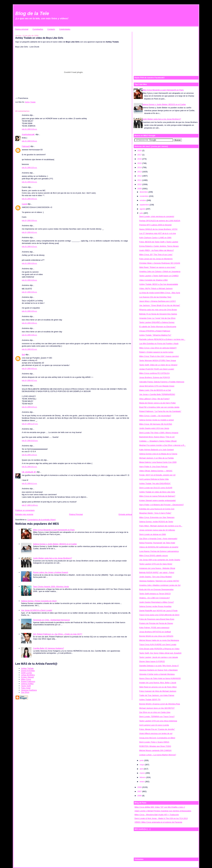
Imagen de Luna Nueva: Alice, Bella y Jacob (158, 683)
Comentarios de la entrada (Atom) (42, 520)
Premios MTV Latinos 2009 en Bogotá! (155, 225)
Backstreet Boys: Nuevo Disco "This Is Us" (157, 437)
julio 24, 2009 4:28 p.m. (29, 263)
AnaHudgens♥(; (28, 134)
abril (142, 769)
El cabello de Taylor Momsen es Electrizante (158, 327)
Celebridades (65, 29)
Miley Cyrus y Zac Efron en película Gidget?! (158, 348)
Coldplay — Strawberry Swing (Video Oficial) (158, 441)
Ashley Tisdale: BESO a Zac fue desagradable (159, 284)
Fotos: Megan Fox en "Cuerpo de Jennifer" (157, 729)
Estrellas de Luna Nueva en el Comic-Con (157, 509)
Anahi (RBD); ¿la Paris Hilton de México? (157, 250)
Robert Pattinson (28, 681)
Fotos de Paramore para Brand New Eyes (157, 619)
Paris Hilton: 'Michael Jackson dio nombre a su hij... (161, 526)
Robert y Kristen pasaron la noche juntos (156, 352)
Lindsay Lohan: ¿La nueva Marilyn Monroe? (158, 755)
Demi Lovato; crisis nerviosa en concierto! (157, 216)
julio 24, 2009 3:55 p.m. (29, 199)
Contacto (51, 29)
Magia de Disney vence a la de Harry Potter (157, 403)
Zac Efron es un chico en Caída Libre (155, 712)
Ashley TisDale (27, 668)
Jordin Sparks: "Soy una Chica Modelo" (156, 577)
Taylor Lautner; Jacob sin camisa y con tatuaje (159, 657)
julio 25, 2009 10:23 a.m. (30, 441)
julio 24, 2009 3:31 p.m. (29, 182)
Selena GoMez (27, 684)
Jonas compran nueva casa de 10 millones (157, 530)
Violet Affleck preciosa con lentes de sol (156, 733)
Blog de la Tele (32, 13)
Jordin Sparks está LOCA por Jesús (154, 428)
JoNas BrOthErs (28, 675)
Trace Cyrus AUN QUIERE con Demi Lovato (158, 644)
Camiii (24, 204)
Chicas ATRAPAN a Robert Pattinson (155, 331)
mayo (142, 765)
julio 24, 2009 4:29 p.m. (29, 280)
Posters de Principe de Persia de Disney (156, 623)
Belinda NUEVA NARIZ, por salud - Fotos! (157, 572)
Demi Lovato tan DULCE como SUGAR (156, 488)
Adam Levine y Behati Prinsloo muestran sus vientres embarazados (163, 811)
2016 (140, 159)
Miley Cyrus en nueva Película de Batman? (157, 496)
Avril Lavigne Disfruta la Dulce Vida (154, 479)
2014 (140, 167)
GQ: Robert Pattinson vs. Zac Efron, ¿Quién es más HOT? (58, 634)
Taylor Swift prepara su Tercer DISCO (155, 594)
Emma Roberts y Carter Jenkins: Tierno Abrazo (159, 246)
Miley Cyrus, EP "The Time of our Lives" (156, 255)
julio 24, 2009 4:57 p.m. (29, 380)
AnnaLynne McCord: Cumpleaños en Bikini (157, 738)
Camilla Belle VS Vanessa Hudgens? (49, 648)
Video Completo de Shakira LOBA (153, 280)
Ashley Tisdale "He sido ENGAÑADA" (155, 483)
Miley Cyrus (26, 679)
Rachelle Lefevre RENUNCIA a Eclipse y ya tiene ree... (162, 339)
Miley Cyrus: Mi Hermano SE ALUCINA (156, 424)
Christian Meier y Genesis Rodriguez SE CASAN (160, 263)
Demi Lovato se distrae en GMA (153, 534)
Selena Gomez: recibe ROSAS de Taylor (156, 522)
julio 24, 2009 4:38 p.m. (29, 323)
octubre (143, 200)
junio (142, 760)
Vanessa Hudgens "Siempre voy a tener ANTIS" (159, 581)
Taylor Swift (26, 686)
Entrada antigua (125, 514)
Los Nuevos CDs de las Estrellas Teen (155, 297)
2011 (140, 180)
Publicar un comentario (25, 510)
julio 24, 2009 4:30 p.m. (29, 292)
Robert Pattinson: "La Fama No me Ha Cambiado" (160, 411)
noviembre (144, 196)
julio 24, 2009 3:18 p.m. (29, 129)
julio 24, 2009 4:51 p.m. (29, 349)
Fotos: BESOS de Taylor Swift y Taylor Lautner (159, 242)
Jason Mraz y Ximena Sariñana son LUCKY (158, 301)
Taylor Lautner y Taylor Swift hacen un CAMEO (159, 276)
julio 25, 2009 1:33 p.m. (29, 455)
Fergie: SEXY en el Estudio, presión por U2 (157, 475)
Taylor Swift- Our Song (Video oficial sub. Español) (160, 653)
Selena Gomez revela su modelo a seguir (157, 420)
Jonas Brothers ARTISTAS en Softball (155, 632)
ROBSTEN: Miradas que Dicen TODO (155, 746)
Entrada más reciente (24, 514)
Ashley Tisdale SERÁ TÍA (150, 700)
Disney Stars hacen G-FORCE (152, 661)
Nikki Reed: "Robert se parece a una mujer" (157, 267)
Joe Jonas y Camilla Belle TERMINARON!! (157, 394)
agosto (143, 209)
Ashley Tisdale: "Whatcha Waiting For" (155, 335)
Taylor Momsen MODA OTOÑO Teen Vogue (158, 360)
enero (142, 782)
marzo (143, 773)
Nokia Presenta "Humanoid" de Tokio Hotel (157, 543)
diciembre (144, 192)
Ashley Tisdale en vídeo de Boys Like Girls (157, 492)
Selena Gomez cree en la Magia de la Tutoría (158, 454)
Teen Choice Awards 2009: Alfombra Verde (51, 587)
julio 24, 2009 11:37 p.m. (30, 424)
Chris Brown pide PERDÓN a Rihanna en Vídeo (159, 649)
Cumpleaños (38, 29)
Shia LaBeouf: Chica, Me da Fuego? (154, 399)
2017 (140, 155)
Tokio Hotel (26, 688)
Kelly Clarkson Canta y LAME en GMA (155, 238)
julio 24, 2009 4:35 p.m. (29, 311)
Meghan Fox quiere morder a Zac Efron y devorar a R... (162, 445)
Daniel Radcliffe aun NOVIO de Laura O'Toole (158, 611)
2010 (140, 184)
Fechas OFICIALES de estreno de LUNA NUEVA (160, 221)
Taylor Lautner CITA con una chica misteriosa (158, 721)
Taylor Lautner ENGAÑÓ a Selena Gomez (157, 322)
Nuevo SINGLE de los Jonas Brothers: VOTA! (158, 229)
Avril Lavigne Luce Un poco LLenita (154, 725)
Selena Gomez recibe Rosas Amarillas (155, 606)
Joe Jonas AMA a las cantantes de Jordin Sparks (160, 560)
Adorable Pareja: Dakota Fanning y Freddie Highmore (162, 382)
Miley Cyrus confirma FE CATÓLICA (154, 373)
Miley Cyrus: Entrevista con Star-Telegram (157, 517)
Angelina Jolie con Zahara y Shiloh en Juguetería (160, 271)
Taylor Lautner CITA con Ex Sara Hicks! (156, 564)
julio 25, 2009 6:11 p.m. (29, 483)
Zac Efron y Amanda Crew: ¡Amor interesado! (158, 539)
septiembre (145, 205)
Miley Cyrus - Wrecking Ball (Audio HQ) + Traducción (157, 815)
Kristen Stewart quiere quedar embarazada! (157, 500)
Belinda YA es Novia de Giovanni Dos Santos (158, 314)
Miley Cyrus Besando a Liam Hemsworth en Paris (54, 530)
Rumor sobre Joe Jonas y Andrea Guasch (51, 572)
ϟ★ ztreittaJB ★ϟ (29, 472)
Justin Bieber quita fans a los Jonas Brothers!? (53, 558)
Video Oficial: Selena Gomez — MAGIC (156, 471)
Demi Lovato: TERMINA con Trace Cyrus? (157, 716)
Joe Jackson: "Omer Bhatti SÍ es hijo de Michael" (160, 305)
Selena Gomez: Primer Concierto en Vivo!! (39, 601)
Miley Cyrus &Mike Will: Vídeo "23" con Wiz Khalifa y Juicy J (160, 807)
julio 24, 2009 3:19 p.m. (29, 141)
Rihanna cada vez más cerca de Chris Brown (158, 310)
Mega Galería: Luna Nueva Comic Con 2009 (158, 462)
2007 (140, 791)
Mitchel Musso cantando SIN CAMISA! (155, 750)
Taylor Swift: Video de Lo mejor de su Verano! (158, 365)
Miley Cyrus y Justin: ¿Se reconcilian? (155, 416)
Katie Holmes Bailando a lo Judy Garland (156, 450)
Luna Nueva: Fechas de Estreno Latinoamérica (159, 551)
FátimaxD (26, 146)
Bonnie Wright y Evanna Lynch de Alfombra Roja (160, 704)
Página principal (22, 29)
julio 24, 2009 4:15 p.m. (29, 247)
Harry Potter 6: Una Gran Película (153, 467)
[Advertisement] (159, 52)
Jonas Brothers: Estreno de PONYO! (155, 377)
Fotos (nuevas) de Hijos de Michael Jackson (158, 691)
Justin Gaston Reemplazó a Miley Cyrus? (157, 602)
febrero (143, 777)
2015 (140, 163)
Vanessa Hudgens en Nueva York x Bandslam (158, 670)
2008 (140, 787)
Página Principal (76, 514)
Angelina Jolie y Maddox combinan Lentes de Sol (160, 585)
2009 (140, 189)
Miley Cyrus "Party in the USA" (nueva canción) (159, 356)
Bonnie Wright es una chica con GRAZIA (156, 636)
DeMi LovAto (26, 673)
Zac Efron (25, 692)
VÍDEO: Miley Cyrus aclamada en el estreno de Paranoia (158, 822)
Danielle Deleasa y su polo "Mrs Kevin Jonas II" (159, 666)
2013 (140, 172)
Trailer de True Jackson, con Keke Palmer (157, 695)
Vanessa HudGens (29, 690)
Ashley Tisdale (30, 102)
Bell (23, 355)
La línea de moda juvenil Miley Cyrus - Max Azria (160, 293)
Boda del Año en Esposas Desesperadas (156, 589)
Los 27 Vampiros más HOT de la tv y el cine (158, 233)
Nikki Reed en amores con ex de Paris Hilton (158, 687)
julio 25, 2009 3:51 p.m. (29, 467)
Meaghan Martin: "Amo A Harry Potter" (155, 513)
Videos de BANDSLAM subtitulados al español (159, 547)
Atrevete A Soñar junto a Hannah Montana (157, 674)
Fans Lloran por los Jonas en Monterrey (156, 259)
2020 (140, 150)
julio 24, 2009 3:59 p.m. (29, 220)
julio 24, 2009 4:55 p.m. (29, 369)
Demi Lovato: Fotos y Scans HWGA (154, 742)
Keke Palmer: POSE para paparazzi (154, 628)
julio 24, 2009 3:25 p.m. (29, 168)
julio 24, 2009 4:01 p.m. (29, 232)
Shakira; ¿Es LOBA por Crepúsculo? (155, 598)
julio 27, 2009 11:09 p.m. (30, 505)
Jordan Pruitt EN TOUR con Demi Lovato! (157, 369)
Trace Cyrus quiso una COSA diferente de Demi (159, 615)
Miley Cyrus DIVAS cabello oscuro (154, 556)
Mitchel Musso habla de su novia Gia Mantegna (159, 640)
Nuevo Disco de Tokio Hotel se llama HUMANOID (160, 678)
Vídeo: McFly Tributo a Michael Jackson (156, 288)
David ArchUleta (28, 671)
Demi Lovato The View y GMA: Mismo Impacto (159, 433)
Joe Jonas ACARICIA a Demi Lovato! (37, 610)
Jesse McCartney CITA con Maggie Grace (157, 386)
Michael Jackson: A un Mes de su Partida (156, 458)
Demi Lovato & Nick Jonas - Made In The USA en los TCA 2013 (161, 818)
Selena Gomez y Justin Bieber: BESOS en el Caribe (55, 544)
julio (142, 213)
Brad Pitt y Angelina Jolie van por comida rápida (159, 407)
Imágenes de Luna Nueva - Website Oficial (157, 568)
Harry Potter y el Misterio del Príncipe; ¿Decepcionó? (161, 505)
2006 (140, 796)
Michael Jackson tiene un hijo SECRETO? (157, 708)
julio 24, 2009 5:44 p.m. (29, 407)
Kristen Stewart (27, 677)
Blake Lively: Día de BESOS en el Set (155, 390)
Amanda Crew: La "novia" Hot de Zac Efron (157, 318)
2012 (140, 176)
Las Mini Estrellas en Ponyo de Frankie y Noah (159, 344)
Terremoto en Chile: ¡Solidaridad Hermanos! (52, 620)
